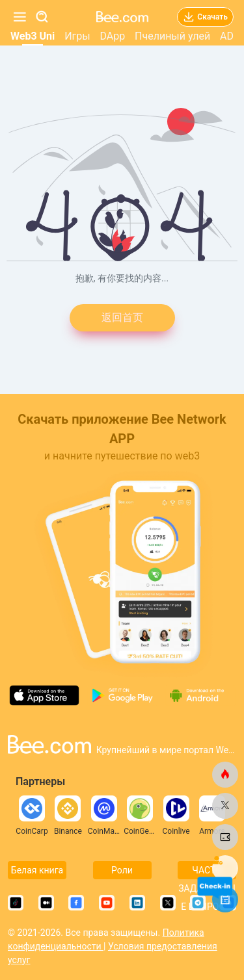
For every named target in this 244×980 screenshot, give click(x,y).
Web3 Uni (33, 36)
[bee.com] (225, 775)
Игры (77, 36)
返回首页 (122, 317)
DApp (112, 36)
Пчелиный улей (172, 36)
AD (227, 36)
